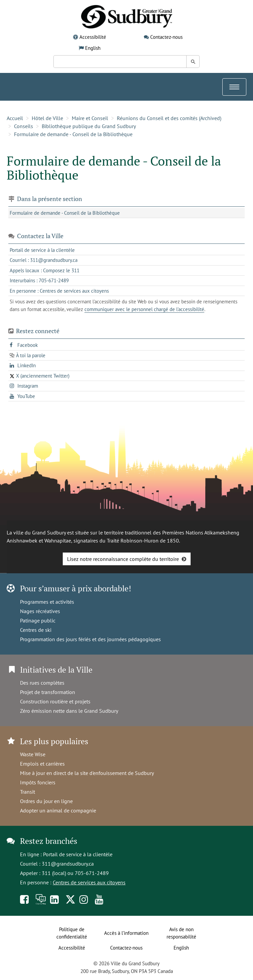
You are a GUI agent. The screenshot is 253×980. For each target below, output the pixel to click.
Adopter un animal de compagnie (58, 810)
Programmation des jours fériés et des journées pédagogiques (90, 639)
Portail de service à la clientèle (78, 854)
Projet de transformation (48, 692)
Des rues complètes (42, 683)
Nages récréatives (40, 611)
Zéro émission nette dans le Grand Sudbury (69, 711)
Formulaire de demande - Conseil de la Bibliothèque (73, 134)
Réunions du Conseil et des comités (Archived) (169, 118)
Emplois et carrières (42, 764)
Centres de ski (36, 630)
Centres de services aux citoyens (89, 882)
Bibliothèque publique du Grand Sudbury (89, 126)
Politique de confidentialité (72, 933)
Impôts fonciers (38, 782)
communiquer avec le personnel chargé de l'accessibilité (144, 309)
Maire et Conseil (90, 118)
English (93, 48)
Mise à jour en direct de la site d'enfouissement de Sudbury (87, 773)
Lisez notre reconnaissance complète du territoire (123, 559)
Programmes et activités (47, 602)
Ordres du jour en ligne (46, 801)
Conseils (24, 126)
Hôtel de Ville (47, 118)
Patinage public (38, 620)
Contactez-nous (166, 37)
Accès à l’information (126, 933)
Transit (28, 792)
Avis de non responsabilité (181, 933)
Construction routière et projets (55, 701)
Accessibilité (93, 37)
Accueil (15, 118)
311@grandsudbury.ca (68, 864)
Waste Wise (33, 754)
